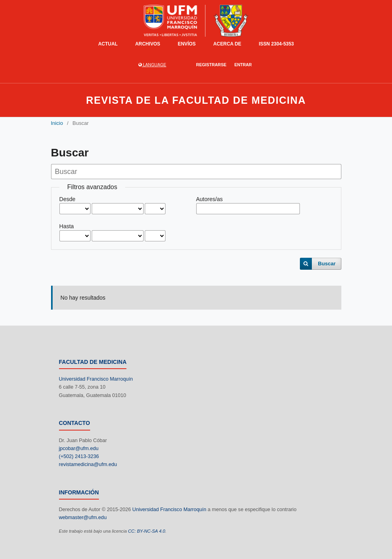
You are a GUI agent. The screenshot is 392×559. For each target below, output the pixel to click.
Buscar (327, 264)
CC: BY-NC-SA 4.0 (147, 531)
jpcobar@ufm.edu (79, 448)
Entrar (243, 65)
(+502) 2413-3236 (79, 456)
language (152, 65)
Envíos (187, 44)
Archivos (148, 44)
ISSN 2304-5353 (276, 44)
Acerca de (227, 44)
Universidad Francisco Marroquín (96, 379)
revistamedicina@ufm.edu (88, 464)
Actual (108, 44)
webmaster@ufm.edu (83, 518)
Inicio (57, 123)
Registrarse (211, 65)
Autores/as (210, 199)
